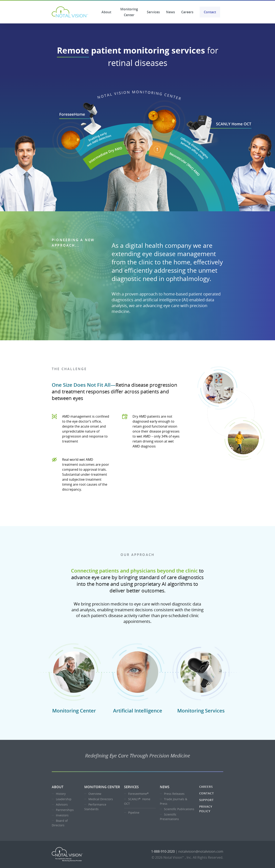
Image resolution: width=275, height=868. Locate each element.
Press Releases (174, 794)
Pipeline (134, 813)
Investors (62, 815)
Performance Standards (95, 807)
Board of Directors (60, 823)
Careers (187, 12)
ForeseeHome (139, 794)
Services (153, 12)
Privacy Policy (206, 809)
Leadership (64, 799)
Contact (210, 12)
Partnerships (65, 810)
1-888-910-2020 (163, 851)
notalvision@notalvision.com (201, 851)
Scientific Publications (179, 809)
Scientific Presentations (169, 817)
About (106, 12)
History (61, 794)
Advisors (62, 804)
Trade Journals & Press (174, 801)
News (171, 12)
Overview (95, 794)
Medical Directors (101, 799)
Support (206, 800)
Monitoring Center (129, 12)
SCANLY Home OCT (137, 801)
